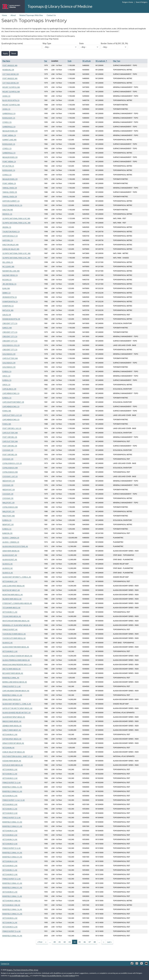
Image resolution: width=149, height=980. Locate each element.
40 (55, 942)
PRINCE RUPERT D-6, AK (12, 931)
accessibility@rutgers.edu (20, 976)
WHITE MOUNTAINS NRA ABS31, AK (16, 621)
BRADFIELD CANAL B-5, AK (12, 887)
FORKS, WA (7, 411)
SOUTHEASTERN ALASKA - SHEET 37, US (18, 756)
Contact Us (51, 15)
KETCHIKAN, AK (8, 748)
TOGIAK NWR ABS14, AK (12, 616)
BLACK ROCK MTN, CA (11, 100)
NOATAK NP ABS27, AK (11, 590)
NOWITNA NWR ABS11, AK (13, 595)
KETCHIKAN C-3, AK (10, 809)
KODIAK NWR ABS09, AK (12, 761)
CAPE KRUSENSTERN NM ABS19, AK (16, 691)
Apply (5, 53)
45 (80, 942)
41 (60, 942)
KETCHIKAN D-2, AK (10, 778)
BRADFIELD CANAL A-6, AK (12, 936)
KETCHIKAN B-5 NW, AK (11, 901)
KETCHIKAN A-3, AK (10, 831)
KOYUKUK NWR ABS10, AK (13, 765)
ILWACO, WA (7, 328)
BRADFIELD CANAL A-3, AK (12, 822)
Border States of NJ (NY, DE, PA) (114, 43)
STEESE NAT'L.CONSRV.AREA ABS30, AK (17, 603)
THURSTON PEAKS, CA (11, 232)
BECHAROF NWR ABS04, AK (13, 673)
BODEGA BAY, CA (9, 118)
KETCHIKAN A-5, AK (10, 892)
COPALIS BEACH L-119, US (12, 463)
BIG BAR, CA (7, 280)
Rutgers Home (128, 2)
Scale (69, 61)
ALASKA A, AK (8, 573)
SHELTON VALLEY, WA (10, 245)
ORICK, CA (6, 376)
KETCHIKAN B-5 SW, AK (11, 905)
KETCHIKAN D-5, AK (10, 874)
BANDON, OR (7, 533)
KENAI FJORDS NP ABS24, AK (13, 743)
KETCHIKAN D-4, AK (10, 844)
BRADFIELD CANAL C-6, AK (12, 909)
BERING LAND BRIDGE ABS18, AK (15, 682)
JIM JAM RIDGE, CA (9, 284)
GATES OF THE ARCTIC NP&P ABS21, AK (17, 708)
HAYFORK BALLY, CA (10, 236)
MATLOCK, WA (8, 310)
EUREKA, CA (7, 371)
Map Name (6, 61)
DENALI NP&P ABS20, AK (12, 699)
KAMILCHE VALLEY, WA (11, 249)
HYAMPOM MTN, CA (10, 301)
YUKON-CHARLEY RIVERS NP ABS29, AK (17, 656)
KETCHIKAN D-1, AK (10, 651)
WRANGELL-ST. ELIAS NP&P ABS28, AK (17, 625)
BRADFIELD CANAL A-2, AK (12, 787)
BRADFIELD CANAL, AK (11, 678)
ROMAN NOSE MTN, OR (11, 319)
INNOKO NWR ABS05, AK (12, 721)
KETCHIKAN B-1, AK (10, 581)
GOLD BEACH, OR (9, 354)
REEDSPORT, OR (9, 481)
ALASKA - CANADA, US (11, 538)
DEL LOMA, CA (8, 262)
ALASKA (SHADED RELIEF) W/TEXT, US (16, 713)
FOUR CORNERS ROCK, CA (12, 205)
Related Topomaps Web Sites (31, 15)
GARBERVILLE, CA (9, 113)
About (13, 15)
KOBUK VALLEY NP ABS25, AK (14, 752)
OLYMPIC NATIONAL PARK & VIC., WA (16, 223)
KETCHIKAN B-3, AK (10, 804)
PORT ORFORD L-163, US (12, 428)
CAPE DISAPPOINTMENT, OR (13, 402)
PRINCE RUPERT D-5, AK (12, 879)
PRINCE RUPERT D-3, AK (12, 817)
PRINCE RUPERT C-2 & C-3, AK (14, 800)
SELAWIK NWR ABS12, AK (12, 599)
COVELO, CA (7, 122)
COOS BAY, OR (8, 450)
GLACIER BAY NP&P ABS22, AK (14, 717)
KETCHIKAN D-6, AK (10, 927)
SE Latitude (86, 61)
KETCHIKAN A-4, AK (10, 861)
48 (95, 942)
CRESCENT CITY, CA (10, 323)
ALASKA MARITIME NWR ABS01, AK (16, 647)
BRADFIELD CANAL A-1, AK (12, 695)
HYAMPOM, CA (8, 306)
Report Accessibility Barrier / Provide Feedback (59, 976)
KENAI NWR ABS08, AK (11, 551)
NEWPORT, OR (8, 524)
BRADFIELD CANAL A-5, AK (12, 883)
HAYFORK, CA (8, 240)
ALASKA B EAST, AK (10, 555)
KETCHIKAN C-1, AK (10, 612)
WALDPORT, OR (8, 503)
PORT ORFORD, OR (10, 437)
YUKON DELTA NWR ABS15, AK (14, 634)
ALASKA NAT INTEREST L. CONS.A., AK (17, 577)
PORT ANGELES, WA (10, 65)
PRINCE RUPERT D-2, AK (12, 782)
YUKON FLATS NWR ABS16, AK (14, 638)
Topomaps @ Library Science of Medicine (60, 6)
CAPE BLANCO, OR (9, 389)
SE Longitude (101, 61)
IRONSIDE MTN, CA (10, 297)
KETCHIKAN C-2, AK (10, 774)
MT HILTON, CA (8, 166)
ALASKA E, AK (8, 564)
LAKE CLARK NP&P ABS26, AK (14, 586)
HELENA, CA (7, 227)
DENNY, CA (6, 293)
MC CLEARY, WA (8, 266)
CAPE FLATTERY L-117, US (12, 415)
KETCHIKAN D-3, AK (10, 813)
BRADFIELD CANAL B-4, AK (12, 857)
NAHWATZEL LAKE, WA (11, 271)
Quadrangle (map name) (12, 43)
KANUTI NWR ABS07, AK (12, 730)
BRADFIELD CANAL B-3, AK (12, 826)
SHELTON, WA (8, 210)
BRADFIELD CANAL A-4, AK (12, 853)
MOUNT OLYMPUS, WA (11, 87)
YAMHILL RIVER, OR (10, 188)
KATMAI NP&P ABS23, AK (12, 739)
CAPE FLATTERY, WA (10, 358)
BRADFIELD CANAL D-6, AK (12, 914)
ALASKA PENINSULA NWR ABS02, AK (16, 660)
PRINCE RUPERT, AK (10, 629)
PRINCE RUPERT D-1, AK (12, 686)
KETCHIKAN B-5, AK (10, 866)
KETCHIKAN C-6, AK (10, 922)
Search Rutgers (142, 2)
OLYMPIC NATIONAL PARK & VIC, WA (16, 218)
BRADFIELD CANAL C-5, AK (12, 896)
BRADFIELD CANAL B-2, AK (12, 791)
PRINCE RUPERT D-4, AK (12, 848)
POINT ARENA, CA (9, 135)
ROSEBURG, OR (8, 70)
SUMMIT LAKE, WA (9, 140)
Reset (14, 53)
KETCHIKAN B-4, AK (10, 835)
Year (46, 61)
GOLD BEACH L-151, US (11, 345)
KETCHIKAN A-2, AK (10, 796)
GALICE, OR (7, 315)
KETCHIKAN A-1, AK (10, 734)
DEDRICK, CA (7, 214)
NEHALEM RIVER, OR (10, 131)
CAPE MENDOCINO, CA (11, 393)
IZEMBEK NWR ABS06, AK (12, 726)
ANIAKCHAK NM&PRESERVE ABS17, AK (17, 664)
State (81, 43)
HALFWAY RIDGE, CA (10, 275)
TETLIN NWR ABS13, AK (11, 608)
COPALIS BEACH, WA (10, 468)
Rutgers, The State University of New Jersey (22, 970)
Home (4, 15)
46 (85, 942)
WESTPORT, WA (9, 516)
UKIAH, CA (6, 96)
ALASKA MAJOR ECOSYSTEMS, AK (15, 546)
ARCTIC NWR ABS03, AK (12, 669)
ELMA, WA (6, 288)
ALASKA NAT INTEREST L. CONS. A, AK (17, 704)
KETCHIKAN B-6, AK (10, 918)
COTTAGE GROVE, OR (11, 74)
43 (70, 942)
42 (65, 942)
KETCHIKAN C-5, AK (10, 870)
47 (90, 942)
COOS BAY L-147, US (10, 476)
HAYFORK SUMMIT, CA (11, 201)
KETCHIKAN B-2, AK (10, 769)
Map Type (47, 43)
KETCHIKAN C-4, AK (10, 839)
